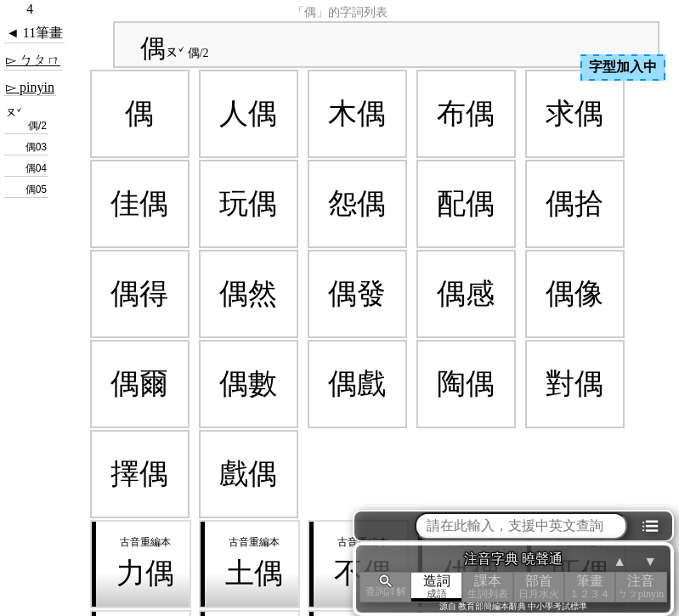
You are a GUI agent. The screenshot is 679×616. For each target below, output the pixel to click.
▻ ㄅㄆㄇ (33, 60)
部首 (539, 587)
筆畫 (590, 587)
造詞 (437, 587)
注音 (641, 587)
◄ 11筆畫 (34, 33)
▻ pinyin (30, 87)
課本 (488, 587)
